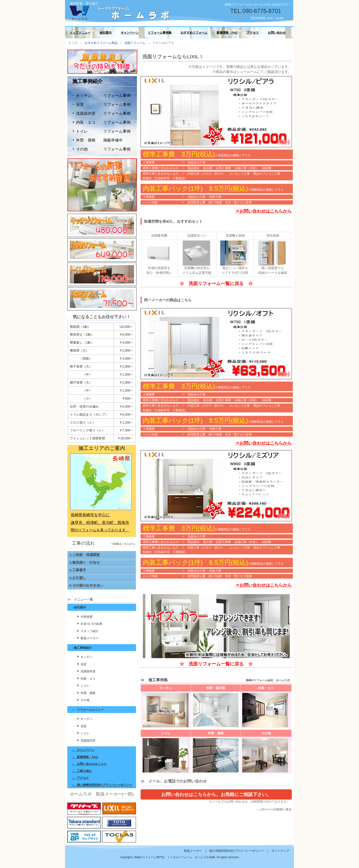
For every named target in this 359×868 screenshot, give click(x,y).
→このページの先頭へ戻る (274, 809)
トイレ (85, 686)
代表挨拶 (87, 617)
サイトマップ (280, 851)
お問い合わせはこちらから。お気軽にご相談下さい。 (216, 794)
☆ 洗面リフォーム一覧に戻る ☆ (216, 283)
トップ (73, 43)
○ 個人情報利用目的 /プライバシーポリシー (102, 785)
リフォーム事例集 (160, 33)
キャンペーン (130, 33)
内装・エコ (88, 679)
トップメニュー (80, 33)
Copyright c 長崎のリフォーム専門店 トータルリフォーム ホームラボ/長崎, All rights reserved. (179, 857)
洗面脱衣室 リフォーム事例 (103, 114)
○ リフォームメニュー (88, 710)
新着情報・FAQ (227, 33)
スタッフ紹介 (90, 631)
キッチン (87, 657)
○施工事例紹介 (82, 648)
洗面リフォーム (135, 43)
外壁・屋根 (88, 693)
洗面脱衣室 (88, 671)
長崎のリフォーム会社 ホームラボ (120, 12)
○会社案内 (79, 607)
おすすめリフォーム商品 (101, 43)
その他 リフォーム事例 (103, 149)
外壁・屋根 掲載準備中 (99, 140)
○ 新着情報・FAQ (85, 757)
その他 (85, 700)
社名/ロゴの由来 (91, 624)
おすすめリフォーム (194, 33)
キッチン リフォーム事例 (103, 96)
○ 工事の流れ (82, 771)
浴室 (84, 664)
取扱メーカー (90, 638)
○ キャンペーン (83, 750)
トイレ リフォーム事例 (103, 131)
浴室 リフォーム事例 (103, 105)
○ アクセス (80, 778)
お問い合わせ (277, 33)
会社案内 (106, 33)
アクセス (253, 33)
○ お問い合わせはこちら (89, 764)
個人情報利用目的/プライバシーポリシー (237, 851)
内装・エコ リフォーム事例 (103, 122)
